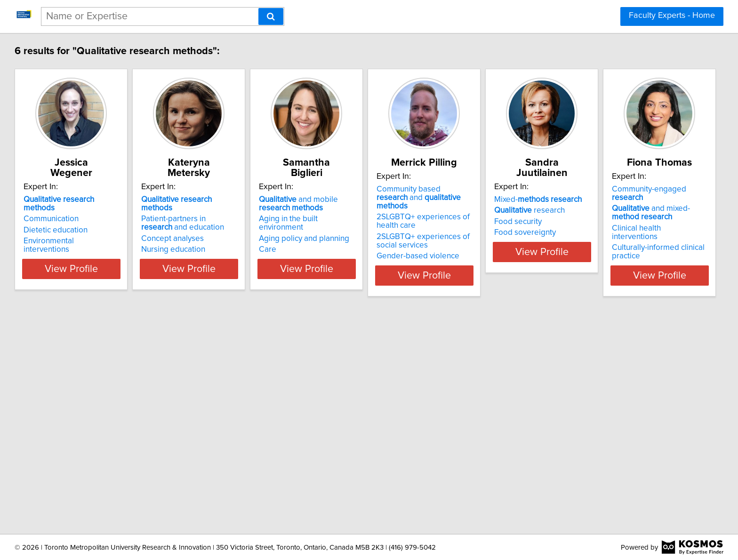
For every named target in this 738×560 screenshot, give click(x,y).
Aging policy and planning (353, 220)
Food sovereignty (621, 222)
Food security (614, 211)
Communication (52, 200)
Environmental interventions (74, 222)
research (625, 200)
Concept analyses (197, 220)
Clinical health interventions (73, 444)
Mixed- (634, 189)
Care (316, 231)
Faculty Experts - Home (672, 16)
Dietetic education (57, 211)
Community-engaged (79, 413)
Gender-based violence (490, 248)
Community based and (505, 193)
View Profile (84, 267)
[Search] (271, 16)
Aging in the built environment (360, 208)
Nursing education (198, 231)
